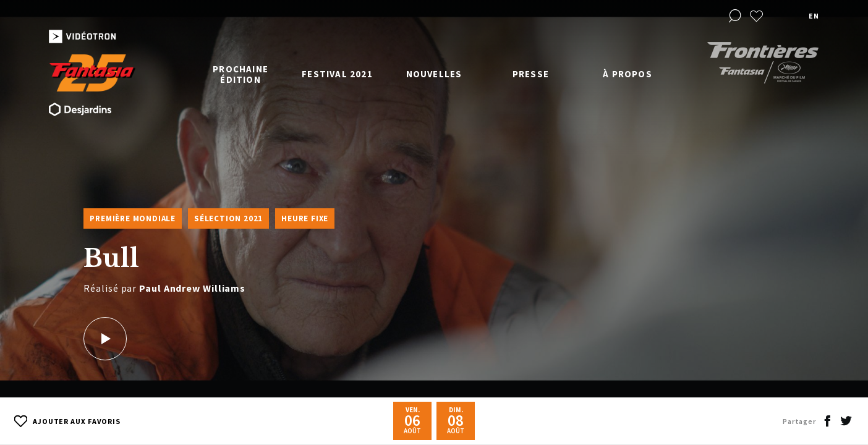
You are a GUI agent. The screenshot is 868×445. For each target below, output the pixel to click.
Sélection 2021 (228, 218)
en (814, 16)
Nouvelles (434, 74)
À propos (628, 74)
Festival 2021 (337, 74)
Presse (531, 74)
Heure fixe (305, 218)
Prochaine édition (240, 74)
